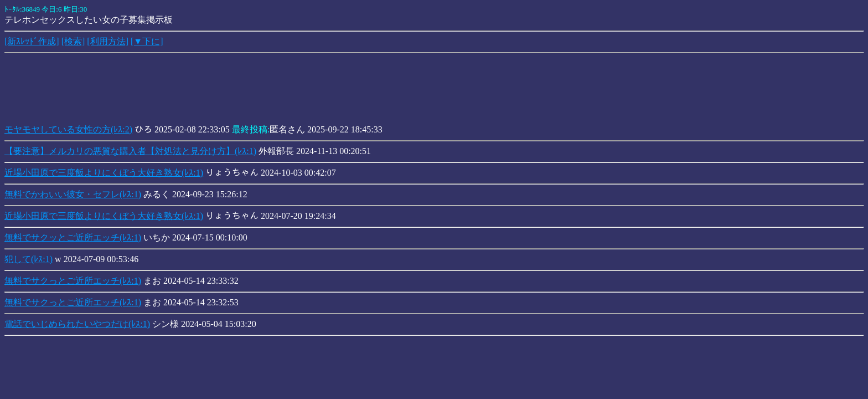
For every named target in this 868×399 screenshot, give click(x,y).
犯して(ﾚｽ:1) (29, 259)
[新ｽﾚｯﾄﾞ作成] (32, 41)
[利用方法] (108, 41)
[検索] (73, 41)
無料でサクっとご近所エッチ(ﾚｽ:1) (73, 281)
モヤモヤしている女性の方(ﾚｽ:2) (68, 129)
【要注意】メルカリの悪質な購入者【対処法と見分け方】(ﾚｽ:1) (130, 151)
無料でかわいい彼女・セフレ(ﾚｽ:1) (73, 194)
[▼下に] (147, 41)
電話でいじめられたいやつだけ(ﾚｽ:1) (77, 324)
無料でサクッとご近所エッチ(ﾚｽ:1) (73, 237)
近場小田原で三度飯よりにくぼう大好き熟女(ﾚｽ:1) (104, 173)
